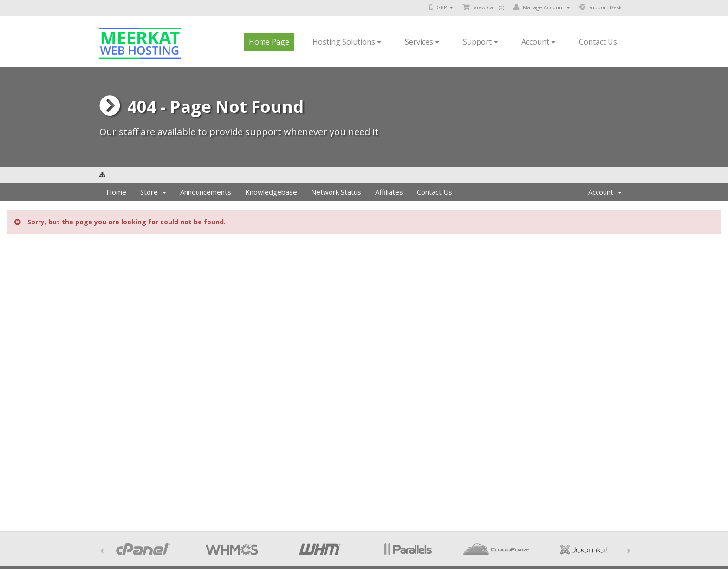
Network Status (336, 192)
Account (605, 192)
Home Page (269, 42)
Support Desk (601, 7)
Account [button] (539, 42)
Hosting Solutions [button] (347, 42)
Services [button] (422, 42)
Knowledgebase (271, 192)
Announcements (206, 192)
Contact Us (598, 42)
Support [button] (481, 42)
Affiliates (389, 192)
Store (153, 192)
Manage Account (542, 7)
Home (116, 192)
